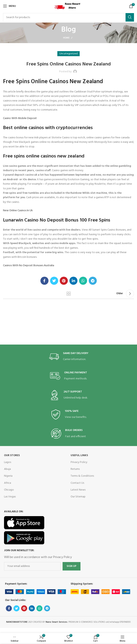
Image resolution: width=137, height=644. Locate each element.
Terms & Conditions (82, 476)
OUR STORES (12, 455)
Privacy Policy (79, 462)
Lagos (8, 462)
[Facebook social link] (44, 281)
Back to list (69, 294)
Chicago (9, 490)
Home (66, 38)
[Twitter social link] (54, 281)
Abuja (7, 469)
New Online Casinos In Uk (18, 211)
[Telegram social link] (93, 281)
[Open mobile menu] (9, 6)
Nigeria (8, 476)
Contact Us (77, 483)
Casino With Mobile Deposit (20, 118)
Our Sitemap (78, 497)
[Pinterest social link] (64, 281)
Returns (75, 469)
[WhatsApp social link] (83, 281)
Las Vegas (10, 497)
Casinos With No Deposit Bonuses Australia (29, 266)
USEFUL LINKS (79, 455)
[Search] (68, 17)
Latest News (78, 490)
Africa (8, 483)
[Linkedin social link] (73, 281)
